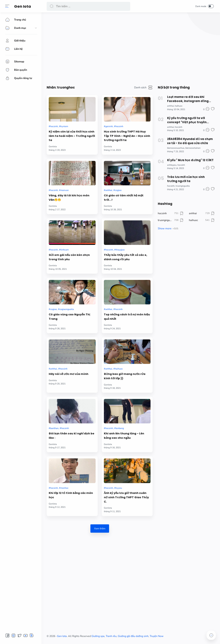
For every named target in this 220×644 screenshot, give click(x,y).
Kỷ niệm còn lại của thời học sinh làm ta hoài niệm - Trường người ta (72, 136)
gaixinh (109, 126)
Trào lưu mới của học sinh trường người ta (186, 179)
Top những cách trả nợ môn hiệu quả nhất (127, 317)
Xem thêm (100, 529)
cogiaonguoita (67, 309)
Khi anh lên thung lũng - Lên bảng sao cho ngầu (124, 436)
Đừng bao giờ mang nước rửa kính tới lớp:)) (125, 376)
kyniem (64, 126)
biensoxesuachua (176, 148)
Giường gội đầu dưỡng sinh (133, 636)
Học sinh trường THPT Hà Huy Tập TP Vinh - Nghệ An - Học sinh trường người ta (127, 136)
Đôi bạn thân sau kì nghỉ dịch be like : (72, 436)
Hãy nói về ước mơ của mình (69, 374)
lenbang (120, 428)
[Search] (88, 6)
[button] (7, 6)
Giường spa (98, 636)
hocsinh (54, 126)
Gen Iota (22, 6)
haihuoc (119, 369)
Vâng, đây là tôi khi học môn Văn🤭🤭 (69, 198)
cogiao (118, 190)
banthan (54, 428)
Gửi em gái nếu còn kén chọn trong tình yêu (69, 257)
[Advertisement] (131, 48)
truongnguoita (183, 186)
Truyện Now (157, 636)
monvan (65, 190)
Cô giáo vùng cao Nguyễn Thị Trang (69, 317)
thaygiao (120, 250)
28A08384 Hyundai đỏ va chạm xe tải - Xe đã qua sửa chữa (190, 141)
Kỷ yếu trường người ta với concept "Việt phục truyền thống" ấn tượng (187, 120)
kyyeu (119, 488)
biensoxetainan (193, 148)
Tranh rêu (111, 636)
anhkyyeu (172, 165)
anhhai (109, 190)
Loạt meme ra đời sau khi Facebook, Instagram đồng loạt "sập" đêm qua (188, 99)
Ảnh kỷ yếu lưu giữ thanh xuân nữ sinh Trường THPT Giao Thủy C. (126, 497)
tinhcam (65, 250)
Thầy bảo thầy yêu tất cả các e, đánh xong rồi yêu (126, 257)
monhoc (64, 488)
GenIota (53, 146)
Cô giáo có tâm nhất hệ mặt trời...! (124, 198)
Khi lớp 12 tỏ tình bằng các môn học (71, 495)
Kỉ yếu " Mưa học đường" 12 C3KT (190, 160)
